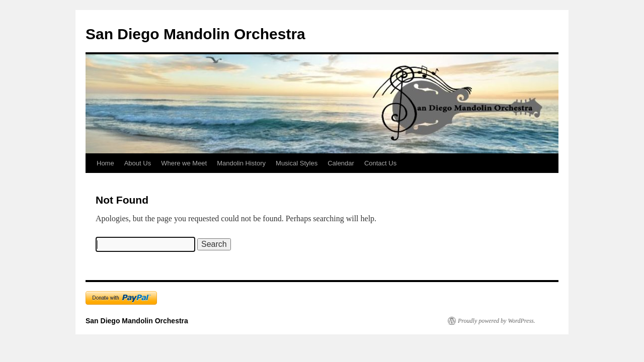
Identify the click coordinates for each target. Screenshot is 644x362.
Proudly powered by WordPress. (497, 321)
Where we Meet (184, 163)
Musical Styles (297, 163)
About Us (138, 163)
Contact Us (380, 163)
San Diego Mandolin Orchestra (195, 34)
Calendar (341, 163)
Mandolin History (241, 163)
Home (105, 163)
